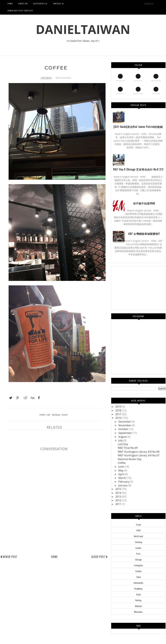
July (121, 440)
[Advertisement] (59, 543)
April (122, 474)
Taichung (56, 414)
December (125, 422)
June (121, 467)
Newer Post (10, 557)
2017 (119, 414)
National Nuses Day (130, 459)
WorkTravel (138, 536)
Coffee (122, 463)
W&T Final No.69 (128, 448)
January (123, 485)
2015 (119, 489)
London (138, 548)
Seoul (138, 594)
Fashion (138, 571)
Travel (65, 414)
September (125, 433)
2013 (119, 497)
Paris (138, 554)
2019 (119, 407)
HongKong (138, 589)
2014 (119, 493)
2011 (119, 504)
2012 (119, 500)
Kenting (138, 600)
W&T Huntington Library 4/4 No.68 (139, 452)
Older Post (100, 557)
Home (54, 557)
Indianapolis (138, 583)
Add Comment (63, 78)
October (124, 429)
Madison (138, 606)
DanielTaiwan (83, 29)
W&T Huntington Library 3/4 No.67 (139, 455)
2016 (119, 418)
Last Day (123, 444)
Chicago (138, 559)
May (121, 470)
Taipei (138, 577)
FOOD (43, 414)
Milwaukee (138, 612)
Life (49, 414)
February (124, 482)
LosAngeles (138, 565)
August (123, 437)
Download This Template (20, 11)
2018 (119, 410)
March (122, 478)
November (125, 425)
